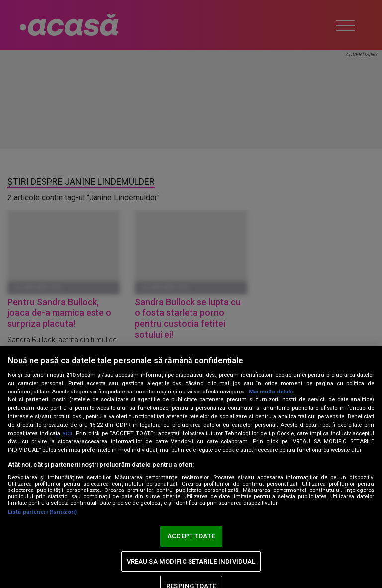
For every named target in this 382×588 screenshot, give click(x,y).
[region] (191, 467)
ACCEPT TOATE (191, 536)
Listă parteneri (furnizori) (42, 512)
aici (67, 433)
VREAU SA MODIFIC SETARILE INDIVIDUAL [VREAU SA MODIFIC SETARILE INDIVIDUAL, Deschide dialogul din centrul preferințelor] (191, 561)
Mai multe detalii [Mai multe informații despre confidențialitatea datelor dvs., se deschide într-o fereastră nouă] (271, 392)
